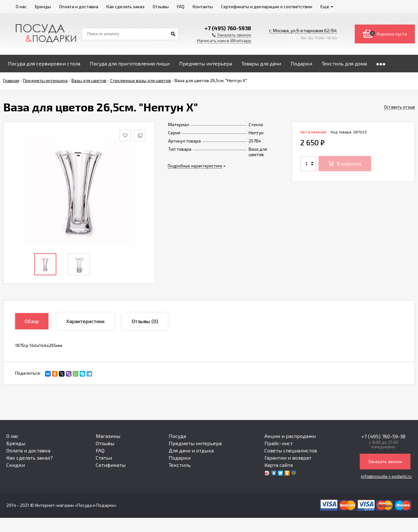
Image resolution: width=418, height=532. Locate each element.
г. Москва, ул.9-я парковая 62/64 (303, 30)
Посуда (177, 436)
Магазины (108, 436)
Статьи (104, 458)
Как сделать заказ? (30, 458)
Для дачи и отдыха (191, 450)
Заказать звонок (385, 461)
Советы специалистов (291, 450)
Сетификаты (111, 465)
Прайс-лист (279, 443)
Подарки (180, 458)
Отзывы (105, 443)
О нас (12, 436)
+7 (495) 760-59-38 (383, 436)
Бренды (16, 443)
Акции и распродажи (290, 436)
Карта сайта (279, 465)
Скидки (16, 465)
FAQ (100, 450)
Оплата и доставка (28, 450)
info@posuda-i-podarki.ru (386, 476)
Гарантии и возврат (288, 458)
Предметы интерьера (195, 443)
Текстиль (180, 465)
